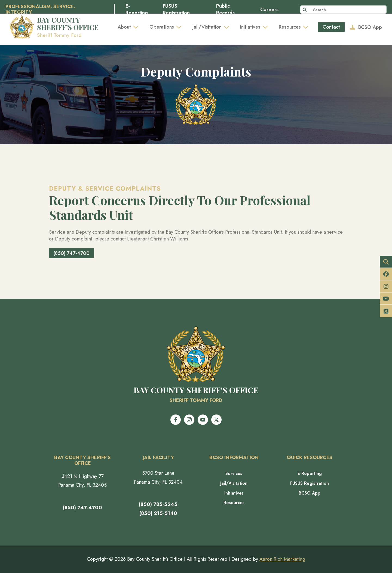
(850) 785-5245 (158, 504)
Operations (162, 27)
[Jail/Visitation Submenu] (228, 27)
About (124, 27)
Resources (290, 27)
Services (234, 474)
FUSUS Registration (176, 10)
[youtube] (203, 420)
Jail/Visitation (207, 27)
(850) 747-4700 (82, 508)
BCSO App (310, 493)
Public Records (225, 10)
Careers (269, 10)
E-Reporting (137, 10)
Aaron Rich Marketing (282, 559)
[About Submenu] (137, 27)
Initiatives (250, 27)
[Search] (305, 10)
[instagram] (189, 420)
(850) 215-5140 (158, 513)
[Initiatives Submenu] (267, 27)
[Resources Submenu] (307, 27)
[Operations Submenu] (180, 27)
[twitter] (216, 420)
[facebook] (176, 420)
